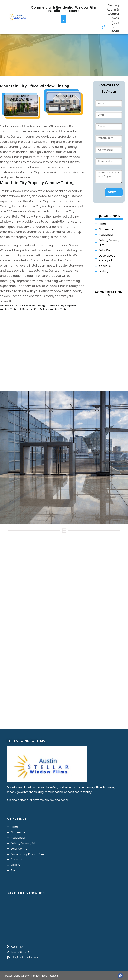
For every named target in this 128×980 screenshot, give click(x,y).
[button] (64, 19)
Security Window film (21, 98)
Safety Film (63, 96)
